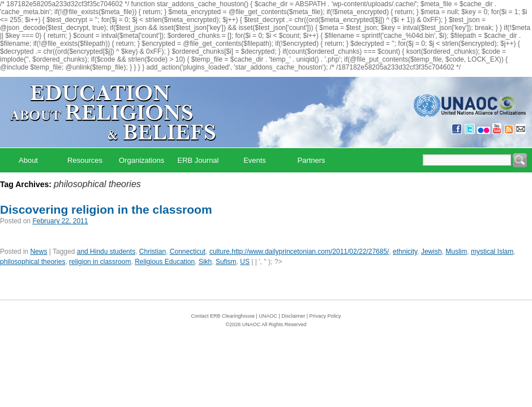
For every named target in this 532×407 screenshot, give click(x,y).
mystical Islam (492, 252)
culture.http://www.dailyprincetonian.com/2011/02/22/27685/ (299, 252)
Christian (153, 252)
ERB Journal (198, 160)
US (245, 262)
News (38, 252)
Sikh (205, 262)
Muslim (456, 252)
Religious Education (165, 262)
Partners (311, 160)
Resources (85, 160)
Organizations (141, 160)
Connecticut (188, 252)
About (28, 160)
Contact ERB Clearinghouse (223, 316)
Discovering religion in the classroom (106, 209)
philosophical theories (33, 262)
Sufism (226, 262)
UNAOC (268, 316)
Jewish (432, 252)
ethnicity (405, 252)
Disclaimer (293, 316)
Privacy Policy (325, 316)
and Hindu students (106, 252)
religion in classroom (100, 262)
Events (255, 160)
